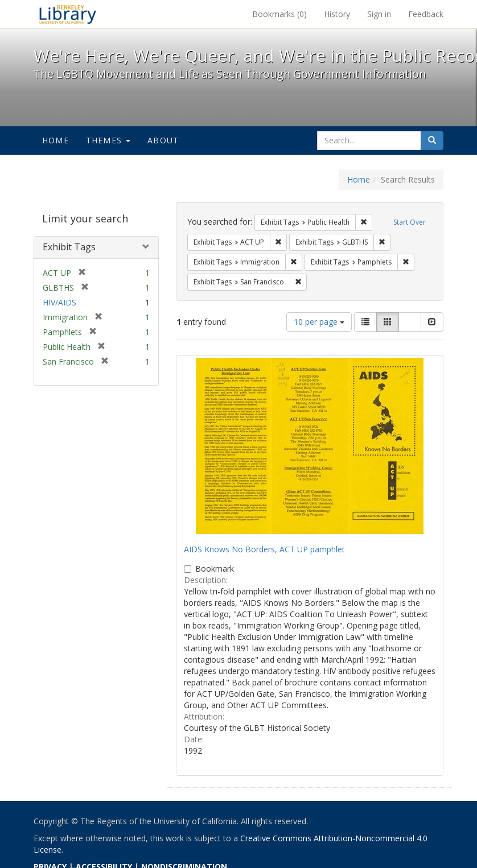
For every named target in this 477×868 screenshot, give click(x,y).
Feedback (426, 14)
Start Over (410, 222)
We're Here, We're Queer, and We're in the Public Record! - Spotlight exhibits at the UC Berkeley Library (68, 14)
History (337, 14)
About (163, 140)
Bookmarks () (279, 14)
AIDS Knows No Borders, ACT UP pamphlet (264, 549)
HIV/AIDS (59, 302)
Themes (108, 140)
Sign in (379, 14)
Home (55, 140)
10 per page (319, 322)
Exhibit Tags (69, 247)
